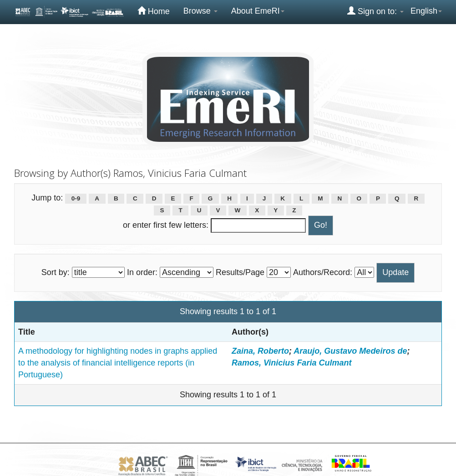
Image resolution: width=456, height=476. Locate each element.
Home (154, 11)
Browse (200, 11)
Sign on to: (375, 11)
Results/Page (240, 272)
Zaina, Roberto (260, 351)
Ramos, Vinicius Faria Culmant (291, 363)
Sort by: (56, 272)
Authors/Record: (323, 272)
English (426, 11)
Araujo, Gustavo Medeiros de (350, 351)
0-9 (76, 198)
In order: (142, 272)
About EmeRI (258, 11)
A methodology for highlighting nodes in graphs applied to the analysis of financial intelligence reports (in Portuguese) (118, 363)
